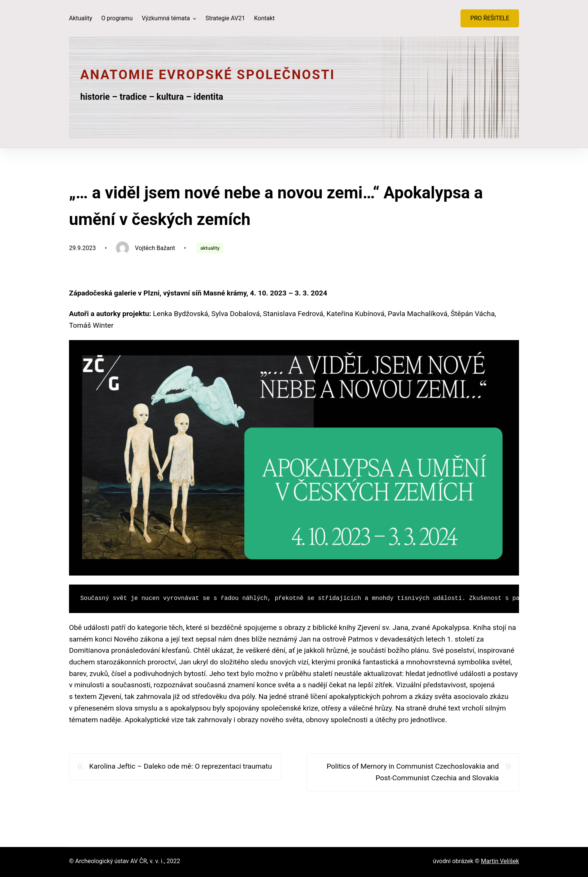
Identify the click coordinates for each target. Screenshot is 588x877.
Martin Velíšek (500, 861)
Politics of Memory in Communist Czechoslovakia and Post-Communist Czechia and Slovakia (413, 772)
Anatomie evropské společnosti (208, 75)
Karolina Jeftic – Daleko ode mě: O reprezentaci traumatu (181, 766)
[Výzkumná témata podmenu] (195, 18)
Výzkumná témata (166, 18)
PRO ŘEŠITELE (490, 18)
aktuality (210, 248)
